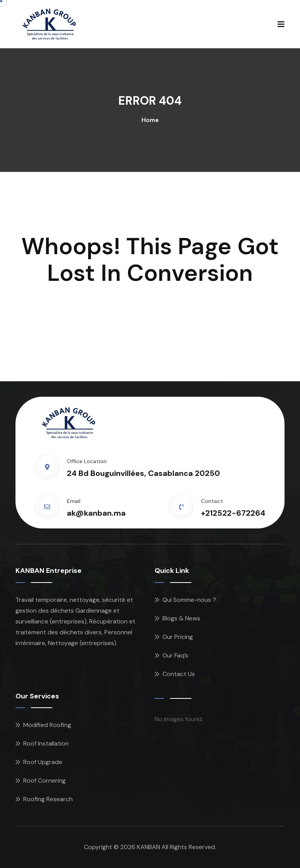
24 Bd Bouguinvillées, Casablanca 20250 (143, 473)
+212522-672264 (233, 513)
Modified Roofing (47, 725)
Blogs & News (181, 618)
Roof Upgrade (43, 762)
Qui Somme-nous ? (189, 600)
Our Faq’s (175, 655)
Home (150, 120)
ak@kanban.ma (96, 513)
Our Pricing (178, 637)
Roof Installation (46, 743)
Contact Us (179, 674)
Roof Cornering (44, 781)
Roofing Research (48, 799)
